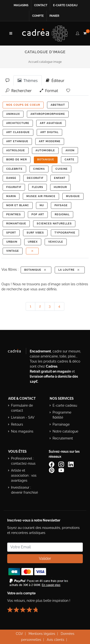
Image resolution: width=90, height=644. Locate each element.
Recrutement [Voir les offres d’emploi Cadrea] (63, 438)
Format (49, 90)
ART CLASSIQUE (18, 132)
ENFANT (60, 178)
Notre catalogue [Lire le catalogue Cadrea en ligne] (65, 431)
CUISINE (62, 169)
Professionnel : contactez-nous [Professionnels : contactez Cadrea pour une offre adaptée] (23, 461)
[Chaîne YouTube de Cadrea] (61, 470)
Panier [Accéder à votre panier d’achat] (54, 16)
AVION (70, 150)
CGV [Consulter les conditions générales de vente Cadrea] (19, 634)
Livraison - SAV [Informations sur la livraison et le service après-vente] (23, 417)
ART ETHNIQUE (17, 141)
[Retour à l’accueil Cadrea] (45, 33)
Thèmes (28, 80)
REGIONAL (62, 214)
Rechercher (19, 90)
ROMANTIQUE (16, 224)
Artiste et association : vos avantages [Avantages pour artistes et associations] (24, 475)
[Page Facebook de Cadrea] (52, 464)
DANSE (11, 178)
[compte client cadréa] (78, 33)
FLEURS (38, 187)
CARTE (69, 160)
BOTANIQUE (46, 160)
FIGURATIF (14, 187)
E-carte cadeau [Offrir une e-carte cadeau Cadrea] (65, 405)
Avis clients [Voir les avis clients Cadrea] (56, 640)
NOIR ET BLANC (18, 205)
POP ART (38, 214)
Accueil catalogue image (45, 62)
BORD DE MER (17, 160)
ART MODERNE (50, 141)
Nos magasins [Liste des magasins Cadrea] (22, 431)
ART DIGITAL (49, 132)
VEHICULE (56, 242)
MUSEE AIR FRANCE (41, 196)
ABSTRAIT (58, 105)
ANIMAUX (13, 114)
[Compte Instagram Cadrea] (62, 464)
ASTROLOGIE (16, 150)
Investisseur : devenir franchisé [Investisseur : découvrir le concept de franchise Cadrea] (24, 490)
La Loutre (69, 270)
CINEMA (39, 169)
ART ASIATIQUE (51, 123)
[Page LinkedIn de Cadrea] (71, 464)
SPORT (11, 233)
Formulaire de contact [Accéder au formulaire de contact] (22, 408)
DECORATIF (35, 178)
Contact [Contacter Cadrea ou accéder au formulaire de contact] (41, 5)
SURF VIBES (35, 233)
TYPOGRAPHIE (65, 233)
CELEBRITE (14, 169)
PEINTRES (14, 214)
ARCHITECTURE (18, 123)
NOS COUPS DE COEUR (23, 105)
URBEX (33, 242)
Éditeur (55, 80)
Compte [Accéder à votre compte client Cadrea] (38, 16)
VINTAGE (13, 251)
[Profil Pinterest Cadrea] (52, 470)
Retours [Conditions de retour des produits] (17, 424)
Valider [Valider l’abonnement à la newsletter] (45, 559)
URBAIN (12, 242)
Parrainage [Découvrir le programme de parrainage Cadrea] (61, 424)
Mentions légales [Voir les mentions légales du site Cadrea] (42, 634)
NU (42, 205)
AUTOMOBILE (45, 150)
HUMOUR (60, 187)
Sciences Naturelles (54, 224)
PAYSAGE (61, 205)
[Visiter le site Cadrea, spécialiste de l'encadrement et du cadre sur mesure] (17, 352)
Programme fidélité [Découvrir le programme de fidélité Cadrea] (62, 415)
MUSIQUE (73, 196)
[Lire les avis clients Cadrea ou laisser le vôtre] (25, 608)
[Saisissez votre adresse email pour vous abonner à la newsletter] (45, 547)
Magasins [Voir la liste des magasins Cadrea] (21, 5)
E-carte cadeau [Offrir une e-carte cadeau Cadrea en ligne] (65, 5)
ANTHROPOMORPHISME (48, 114)
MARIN (11, 196)
